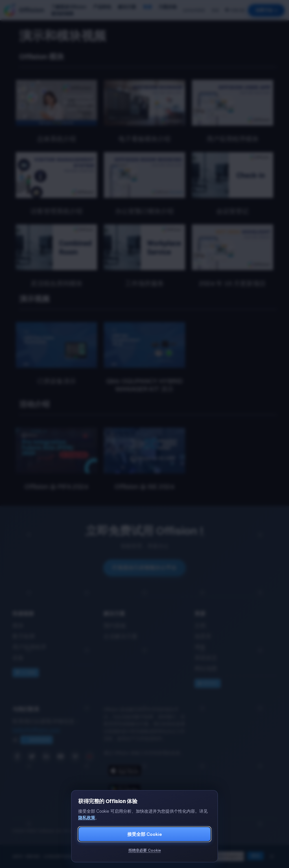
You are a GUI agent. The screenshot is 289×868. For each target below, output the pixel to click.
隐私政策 (87, 818)
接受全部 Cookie (145, 834)
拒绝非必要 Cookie (145, 850)
